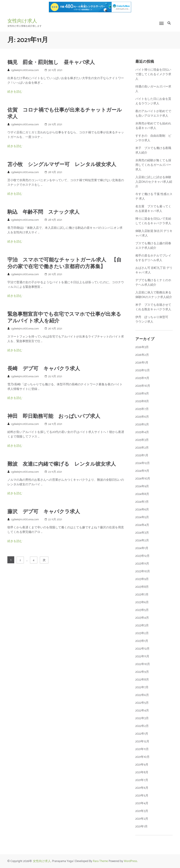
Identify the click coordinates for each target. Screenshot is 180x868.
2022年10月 (143, 664)
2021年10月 (142, 757)
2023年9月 (142, 579)
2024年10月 (143, 479)
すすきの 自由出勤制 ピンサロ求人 (153, 138)
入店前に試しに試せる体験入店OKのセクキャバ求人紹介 (154, 182)
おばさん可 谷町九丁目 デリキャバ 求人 (154, 270)
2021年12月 (142, 741)
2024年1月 (142, 548)
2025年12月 (143, 370)
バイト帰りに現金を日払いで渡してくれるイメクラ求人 (153, 74)
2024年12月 (143, 463)
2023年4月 (142, 618)
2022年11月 (142, 656)
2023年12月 (143, 556)
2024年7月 (142, 502)
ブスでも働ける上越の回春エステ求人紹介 (153, 246)
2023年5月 (142, 610)
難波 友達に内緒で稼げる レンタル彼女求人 (62, 464)
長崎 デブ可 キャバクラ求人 (44, 369)
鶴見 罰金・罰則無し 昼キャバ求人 (51, 63)
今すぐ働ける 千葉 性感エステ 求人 (154, 196)
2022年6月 (142, 695)
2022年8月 (142, 680)
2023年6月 (142, 602)
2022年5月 (142, 703)
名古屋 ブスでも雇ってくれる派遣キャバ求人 (153, 209)
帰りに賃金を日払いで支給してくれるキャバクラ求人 (153, 221)
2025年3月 (142, 440)
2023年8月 (142, 587)
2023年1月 (142, 641)
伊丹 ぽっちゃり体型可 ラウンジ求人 (153, 319)
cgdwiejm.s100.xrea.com (25, 70)
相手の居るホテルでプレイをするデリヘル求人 (153, 258)
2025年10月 (143, 386)
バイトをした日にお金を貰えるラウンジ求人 (153, 101)
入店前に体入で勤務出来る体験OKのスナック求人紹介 (154, 295)
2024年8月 (142, 494)
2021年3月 (142, 811)
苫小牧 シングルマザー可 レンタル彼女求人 (62, 165)
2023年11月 (142, 564)
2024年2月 (142, 540)
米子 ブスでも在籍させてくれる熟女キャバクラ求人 (153, 307)
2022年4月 (142, 711)
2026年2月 (142, 355)
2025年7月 (142, 409)
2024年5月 (142, 517)
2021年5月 (142, 796)
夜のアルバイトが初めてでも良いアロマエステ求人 (153, 114)
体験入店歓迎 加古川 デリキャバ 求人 (154, 233)
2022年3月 (142, 718)
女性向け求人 (22, 21)
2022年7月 (142, 687)
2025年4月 (142, 432)
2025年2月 (142, 448)
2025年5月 (142, 425)
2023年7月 (142, 595)
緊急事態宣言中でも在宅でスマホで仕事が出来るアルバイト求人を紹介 (64, 318)
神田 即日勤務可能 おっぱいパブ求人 (54, 416)
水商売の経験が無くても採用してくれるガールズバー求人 (153, 165)
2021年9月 (142, 765)
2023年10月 (143, 571)
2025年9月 (142, 394)
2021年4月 (142, 803)
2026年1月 (142, 363)
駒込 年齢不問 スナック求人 (43, 212)
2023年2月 (142, 633)
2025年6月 (142, 417)
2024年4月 (142, 525)
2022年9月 (142, 672)
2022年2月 (142, 726)
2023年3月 (142, 626)
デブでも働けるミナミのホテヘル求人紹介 (153, 283)
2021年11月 (142, 749)
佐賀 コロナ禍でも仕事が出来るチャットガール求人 (65, 114)
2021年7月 (142, 780)
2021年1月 (142, 827)
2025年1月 (142, 455)
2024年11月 (142, 471)
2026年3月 (142, 347)
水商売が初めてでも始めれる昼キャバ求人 (153, 126)
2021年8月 (142, 772)
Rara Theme (100, 861)
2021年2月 (142, 819)
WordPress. (131, 861)
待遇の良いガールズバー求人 (153, 89)
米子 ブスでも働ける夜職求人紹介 (153, 150)
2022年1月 (142, 734)
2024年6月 (142, 510)
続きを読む (15, 92)
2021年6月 (142, 788)
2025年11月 (142, 378)
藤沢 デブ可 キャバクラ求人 (44, 512)
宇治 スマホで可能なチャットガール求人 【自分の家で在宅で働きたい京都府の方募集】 (64, 263)
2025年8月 (142, 401)
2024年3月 (142, 533)
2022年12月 (143, 649)
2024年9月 (142, 486)
